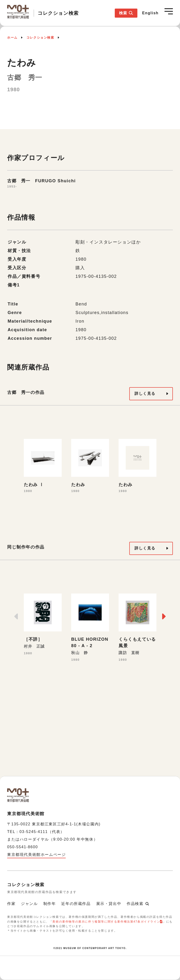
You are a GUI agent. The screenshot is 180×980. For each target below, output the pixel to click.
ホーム (12, 38)
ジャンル (29, 904)
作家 (11, 904)
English (150, 13)
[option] (43, 467)
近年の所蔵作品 (76, 904)
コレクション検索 (40, 38)
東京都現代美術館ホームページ (36, 855)
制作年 (50, 904)
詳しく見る (145, 394)
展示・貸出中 (109, 904)
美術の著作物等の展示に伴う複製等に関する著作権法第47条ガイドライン (106, 922)
